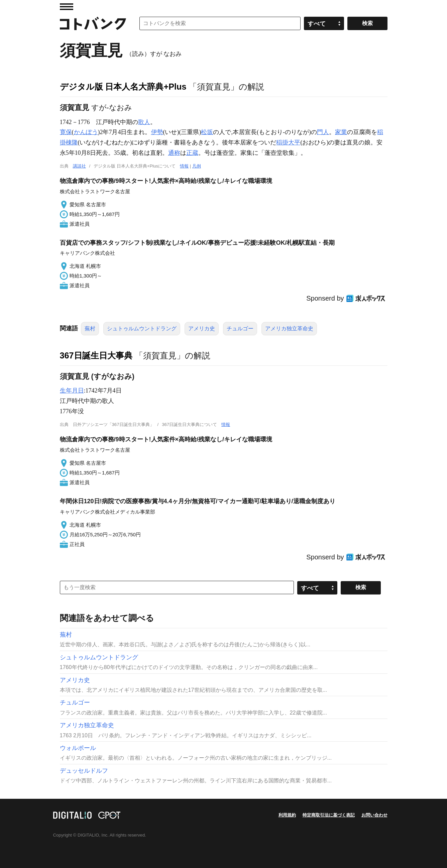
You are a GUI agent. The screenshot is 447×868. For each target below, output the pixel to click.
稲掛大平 (288, 142)
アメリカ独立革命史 (289, 329)
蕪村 (90, 329)
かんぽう (86, 132)
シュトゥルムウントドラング (142, 329)
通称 (174, 153)
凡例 (197, 166)
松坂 (207, 132)
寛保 (66, 132)
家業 (341, 132)
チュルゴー (240, 329)
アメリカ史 (202, 329)
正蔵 (192, 153)
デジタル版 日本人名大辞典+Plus (123, 87)
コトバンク (93, 23)
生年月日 (72, 391)
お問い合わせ (374, 815)
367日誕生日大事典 (96, 355)
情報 (184, 166)
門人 (323, 132)
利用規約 (287, 815)
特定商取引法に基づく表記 (329, 815)
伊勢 (157, 132)
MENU (67, 7)
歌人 (144, 122)
